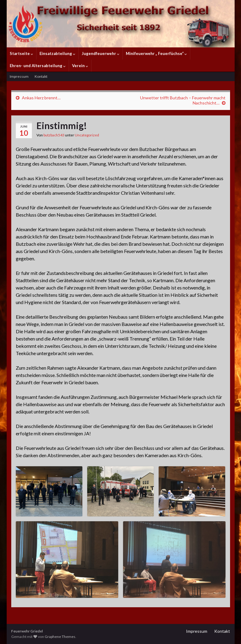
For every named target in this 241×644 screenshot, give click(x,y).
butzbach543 (54, 135)
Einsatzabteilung (57, 53)
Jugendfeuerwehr (101, 53)
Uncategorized (87, 135)
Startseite (21, 53)
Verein (80, 66)
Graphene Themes (60, 637)
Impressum (19, 76)
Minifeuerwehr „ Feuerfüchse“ (156, 53)
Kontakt (41, 76)
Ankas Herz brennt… (41, 98)
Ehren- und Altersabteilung (38, 66)
